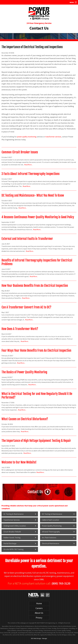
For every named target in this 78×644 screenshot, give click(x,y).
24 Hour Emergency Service (39, 23)
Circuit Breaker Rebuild (12, 532)
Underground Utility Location (15, 526)
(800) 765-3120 (61, 583)
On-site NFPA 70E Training (13, 549)
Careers (39, 608)
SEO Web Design (36, 638)
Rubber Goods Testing (12, 538)
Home (39, 603)
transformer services (53, 137)
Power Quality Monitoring (52, 526)
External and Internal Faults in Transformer (27, 239)
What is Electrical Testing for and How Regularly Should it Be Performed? (37, 396)
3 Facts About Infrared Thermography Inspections (31, 174)
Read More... (28, 165)
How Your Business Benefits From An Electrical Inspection (35, 286)
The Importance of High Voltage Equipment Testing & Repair (36, 441)
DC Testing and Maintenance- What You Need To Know (33, 195)
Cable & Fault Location (50, 520)
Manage (45, 638)
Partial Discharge (10, 543)
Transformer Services (12, 520)
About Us (39, 613)
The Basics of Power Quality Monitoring (24, 372)
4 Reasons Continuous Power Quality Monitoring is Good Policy (38, 217)
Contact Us (39, 28)
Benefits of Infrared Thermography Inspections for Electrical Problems (37, 262)
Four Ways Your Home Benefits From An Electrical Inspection (36, 350)
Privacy (39, 618)
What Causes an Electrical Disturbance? (25, 419)
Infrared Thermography (51, 532)
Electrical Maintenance (51, 543)
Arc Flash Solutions (49, 538)
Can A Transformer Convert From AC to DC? (26, 307)
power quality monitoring (27, 137)
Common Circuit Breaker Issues (20, 152)
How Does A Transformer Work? (20, 329)
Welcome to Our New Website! (19, 462)
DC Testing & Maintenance (52, 514)
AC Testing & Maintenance (13, 514)
